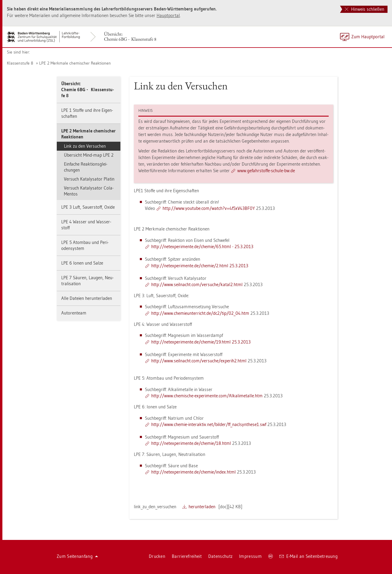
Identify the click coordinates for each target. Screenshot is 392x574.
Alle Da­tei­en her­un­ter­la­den (87, 298)
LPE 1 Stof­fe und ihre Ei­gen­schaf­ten (87, 113)
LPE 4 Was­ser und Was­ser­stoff (86, 225)
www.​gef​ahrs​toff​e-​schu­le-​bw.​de (266, 171)
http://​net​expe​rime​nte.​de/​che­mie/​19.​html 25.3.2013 (201, 342)
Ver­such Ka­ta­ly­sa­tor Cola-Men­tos (89, 191)
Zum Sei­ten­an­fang (77, 556)
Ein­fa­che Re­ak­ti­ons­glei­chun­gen (86, 167)
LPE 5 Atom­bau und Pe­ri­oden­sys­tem (85, 245)
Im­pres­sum (250, 556)
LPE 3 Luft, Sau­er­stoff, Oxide (88, 207)
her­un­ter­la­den (202, 507)
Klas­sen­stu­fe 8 (20, 63)
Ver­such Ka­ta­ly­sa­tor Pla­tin (89, 179)
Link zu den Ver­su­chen (85, 146)
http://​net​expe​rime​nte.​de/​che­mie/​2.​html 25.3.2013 (200, 266)
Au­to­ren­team (74, 313)
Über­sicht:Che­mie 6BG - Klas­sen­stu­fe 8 (130, 36)
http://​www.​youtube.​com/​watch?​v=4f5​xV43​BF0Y (209, 208)
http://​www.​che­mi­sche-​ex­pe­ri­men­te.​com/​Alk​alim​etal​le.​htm (207, 396)
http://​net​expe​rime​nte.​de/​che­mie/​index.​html (193, 472)
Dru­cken (157, 556)
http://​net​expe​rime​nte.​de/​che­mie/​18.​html (191, 443)
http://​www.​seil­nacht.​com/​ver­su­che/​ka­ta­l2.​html (197, 284)
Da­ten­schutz (220, 556)
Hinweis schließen (365, 9)
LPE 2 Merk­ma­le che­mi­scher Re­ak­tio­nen (75, 63)
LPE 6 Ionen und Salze (82, 263)
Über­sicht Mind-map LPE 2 (89, 155)
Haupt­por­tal (168, 15)
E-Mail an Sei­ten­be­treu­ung (308, 556)
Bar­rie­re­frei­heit (187, 556)
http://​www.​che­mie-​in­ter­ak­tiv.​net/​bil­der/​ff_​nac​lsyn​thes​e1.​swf (209, 424)
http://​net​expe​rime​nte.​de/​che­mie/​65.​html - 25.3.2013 (202, 246)
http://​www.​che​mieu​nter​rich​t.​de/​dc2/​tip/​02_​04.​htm (200, 313)
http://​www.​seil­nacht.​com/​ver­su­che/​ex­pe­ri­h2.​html (199, 361)
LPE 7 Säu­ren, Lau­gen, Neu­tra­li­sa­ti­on (87, 281)
